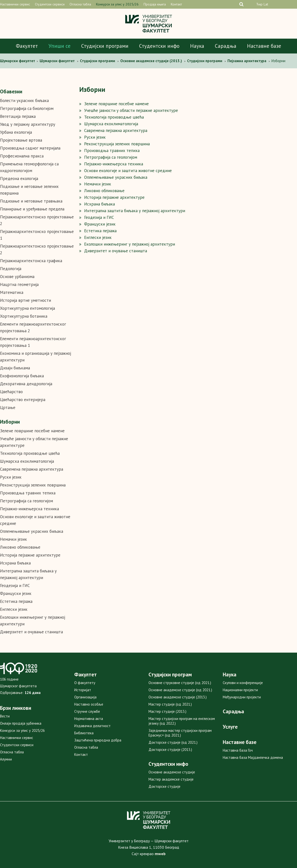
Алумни (6, 759)
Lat (266, 4)
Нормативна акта (89, 719)
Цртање (8, 408)
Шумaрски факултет (18, 61)
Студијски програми (105, 46)
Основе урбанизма (17, 277)
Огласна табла (80, 4)
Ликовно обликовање (20, 547)
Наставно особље (89, 704)
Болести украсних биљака (24, 101)
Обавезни (11, 91)
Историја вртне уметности (25, 300)
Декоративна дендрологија (26, 384)
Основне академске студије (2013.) (178, 697)
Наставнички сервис (15, 4)
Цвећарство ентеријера (23, 400)
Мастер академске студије (171, 779)
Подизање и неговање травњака (31, 201)
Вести (5, 716)
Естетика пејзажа (16, 601)
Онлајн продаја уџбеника (21, 723)
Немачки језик (13, 539)
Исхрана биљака (15, 563)
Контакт (176, 4)
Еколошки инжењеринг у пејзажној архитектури (130, 244)
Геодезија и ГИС (15, 586)
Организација (85, 697)
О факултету (85, 683)
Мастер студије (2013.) (167, 711)
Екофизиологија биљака (22, 376)
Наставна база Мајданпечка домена (253, 757)
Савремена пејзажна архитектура (32, 469)
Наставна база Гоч (238, 750)
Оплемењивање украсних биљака (32, 531)
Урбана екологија (16, 132)
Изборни (10, 422)
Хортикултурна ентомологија (27, 308)
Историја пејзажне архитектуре (30, 555)
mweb (160, 854)
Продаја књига (155, 4)
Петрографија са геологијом (26, 501)
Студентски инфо (159, 46)
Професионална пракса (22, 156)
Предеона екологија (19, 179)
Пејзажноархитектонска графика (31, 261)
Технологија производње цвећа (30, 453)
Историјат (83, 690)
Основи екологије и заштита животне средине (128, 171)
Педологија (11, 269)
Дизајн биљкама (15, 368)
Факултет (27, 46)
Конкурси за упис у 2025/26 (117, 4)
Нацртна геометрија (19, 284)
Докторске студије (164, 786)
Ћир (259, 4)
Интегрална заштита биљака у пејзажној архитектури (135, 211)
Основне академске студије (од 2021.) (180, 690)
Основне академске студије (172, 772)
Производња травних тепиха (28, 493)
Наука (197, 46)
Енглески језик (14, 609)
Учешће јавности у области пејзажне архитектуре (131, 110)
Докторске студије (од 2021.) (173, 742)
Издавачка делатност (92, 726)
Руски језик (11, 477)
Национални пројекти (240, 690)
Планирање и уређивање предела (32, 209)
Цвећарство (11, 392)
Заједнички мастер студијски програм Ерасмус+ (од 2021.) (180, 733)
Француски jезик (16, 593)
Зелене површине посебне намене (32, 431)
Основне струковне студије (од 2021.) (180, 683)
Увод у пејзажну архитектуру (28, 124)
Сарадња (226, 46)
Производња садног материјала (30, 148)
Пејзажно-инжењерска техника (29, 509)
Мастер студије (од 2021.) (170, 704)
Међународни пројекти (242, 697)
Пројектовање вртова (21, 140)
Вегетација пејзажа (18, 116)
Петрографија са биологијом (27, 108)
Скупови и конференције (243, 683)
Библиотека (84, 733)
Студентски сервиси (50, 4)
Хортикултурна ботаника (24, 316)
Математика (12, 292)
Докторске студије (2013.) (170, 750)
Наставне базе (264, 46)
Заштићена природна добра (98, 740)
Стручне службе (87, 711)
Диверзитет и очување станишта (31, 632)
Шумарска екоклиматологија (27, 461)
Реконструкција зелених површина (33, 485)
